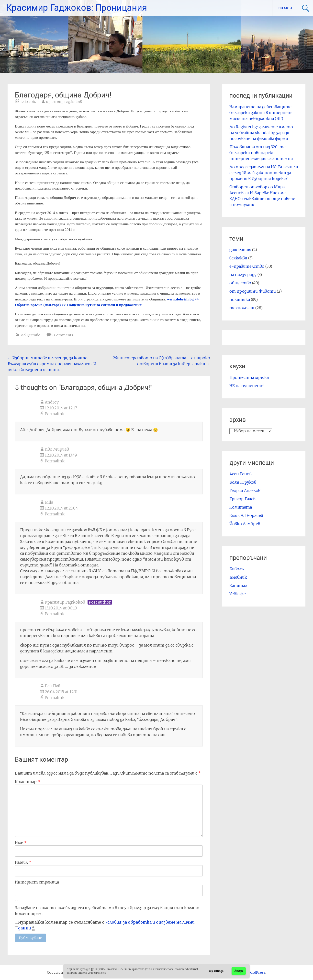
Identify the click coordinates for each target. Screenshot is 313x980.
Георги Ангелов (245, 490)
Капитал (238, 586)
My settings (216, 971)
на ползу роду (243, 275)
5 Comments (62, 335)
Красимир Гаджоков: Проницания (77, 8)
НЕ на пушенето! (247, 386)
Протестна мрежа (249, 377)
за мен (285, 8)
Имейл (23, 862)
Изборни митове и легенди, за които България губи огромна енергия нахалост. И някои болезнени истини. (52, 364)
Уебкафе (238, 594)
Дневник (238, 577)
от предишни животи (253, 291)
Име (21, 842)
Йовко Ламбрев (245, 524)
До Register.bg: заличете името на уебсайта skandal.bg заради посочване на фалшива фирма (261, 133)
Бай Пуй (53, 686)
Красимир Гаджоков (64, 102)
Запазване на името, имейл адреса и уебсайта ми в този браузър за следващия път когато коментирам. (107, 911)
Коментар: (28, 782)
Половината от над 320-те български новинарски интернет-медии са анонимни (261, 153)
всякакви (238, 258)
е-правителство (247, 266)
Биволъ (237, 569)
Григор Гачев (242, 499)
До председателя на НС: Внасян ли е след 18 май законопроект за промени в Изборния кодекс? (264, 173)
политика (240, 299)
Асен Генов (240, 474)
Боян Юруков (243, 482)
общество (31, 335)
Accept (239, 971)
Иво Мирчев (57, 449)
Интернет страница (37, 882)
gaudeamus (240, 250)
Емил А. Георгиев (246, 515)
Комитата (241, 507)
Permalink (55, 414)
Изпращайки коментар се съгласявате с (106, 925)
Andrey (52, 402)
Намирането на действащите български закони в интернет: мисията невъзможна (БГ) (261, 113)
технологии (242, 308)
